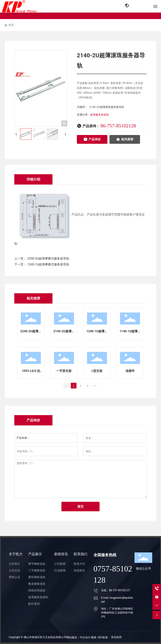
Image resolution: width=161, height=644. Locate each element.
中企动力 (85, 637)
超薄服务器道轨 (100, 115)
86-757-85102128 (118, 126)
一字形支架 (64, 371)
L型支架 (97, 371)
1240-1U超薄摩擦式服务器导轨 (48, 264)
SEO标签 (103, 637)
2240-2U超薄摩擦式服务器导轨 (48, 258)
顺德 (94, 637)
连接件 (130, 371)
